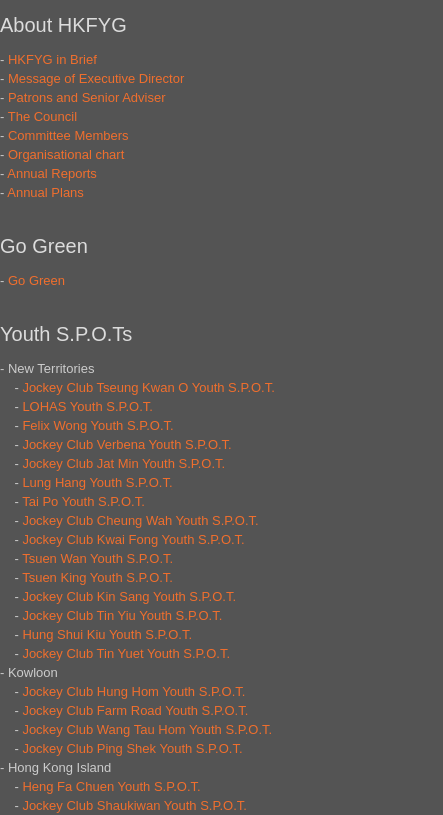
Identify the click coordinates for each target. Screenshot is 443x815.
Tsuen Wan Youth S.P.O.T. (97, 558)
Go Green (36, 280)
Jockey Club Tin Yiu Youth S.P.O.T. (122, 615)
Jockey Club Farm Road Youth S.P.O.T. (135, 710)
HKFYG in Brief (52, 59)
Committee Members (68, 135)
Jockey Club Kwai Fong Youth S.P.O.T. (133, 539)
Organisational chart (66, 154)
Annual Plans (45, 192)
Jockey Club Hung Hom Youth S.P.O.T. (133, 691)
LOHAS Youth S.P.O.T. (87, 406)
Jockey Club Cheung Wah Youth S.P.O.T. (140, 520)
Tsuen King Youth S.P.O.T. (97, 577)
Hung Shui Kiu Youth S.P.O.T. (107, 634)
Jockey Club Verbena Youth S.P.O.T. (126, 444)
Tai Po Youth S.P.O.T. (83, 501)
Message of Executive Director (96, 78)
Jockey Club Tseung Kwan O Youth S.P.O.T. (148, 387)
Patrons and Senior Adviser (87, 97)
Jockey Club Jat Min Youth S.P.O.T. (123, 463)
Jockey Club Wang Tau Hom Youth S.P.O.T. (147, 729)
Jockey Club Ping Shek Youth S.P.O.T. (132, 748)
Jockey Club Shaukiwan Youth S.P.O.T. (134, 805)
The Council (42, 116)
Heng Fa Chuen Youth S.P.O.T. (111, 786)
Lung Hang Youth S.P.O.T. (97, 482)
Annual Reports (52, 173)
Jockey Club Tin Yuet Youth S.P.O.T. (126, 653)
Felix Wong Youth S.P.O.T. (97, 425)
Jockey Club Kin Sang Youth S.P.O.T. (129, 596)
